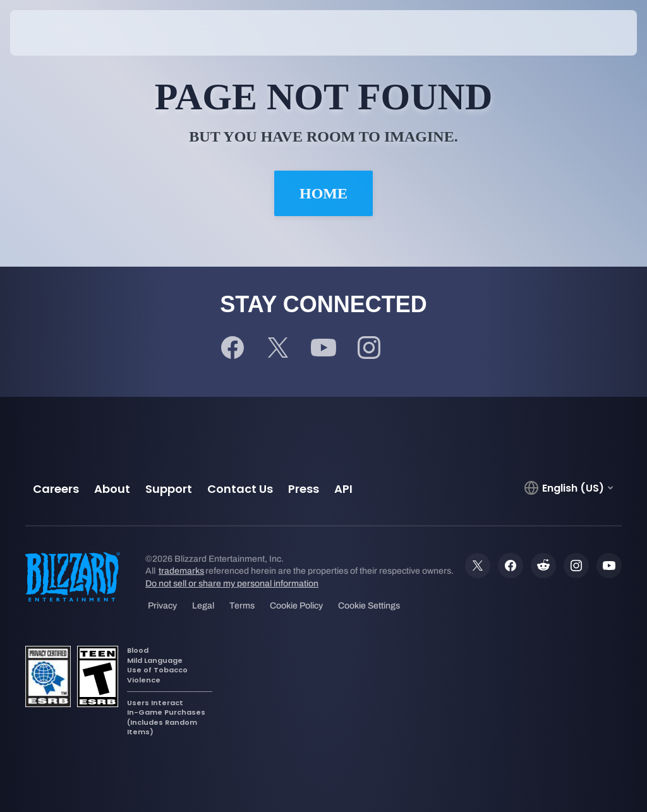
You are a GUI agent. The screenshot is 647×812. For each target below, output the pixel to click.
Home (323, 193)
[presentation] (48, 33)
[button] (598, 33)
